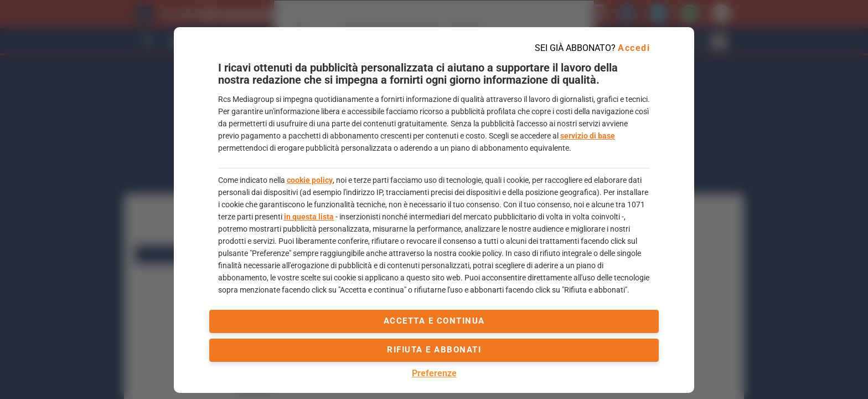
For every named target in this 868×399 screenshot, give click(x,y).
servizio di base (588, 136)
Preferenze (434, 373)
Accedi (634, 48)
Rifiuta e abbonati (434, 350)
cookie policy (310, 180)
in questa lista (309, 217)
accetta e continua (434, 321)
